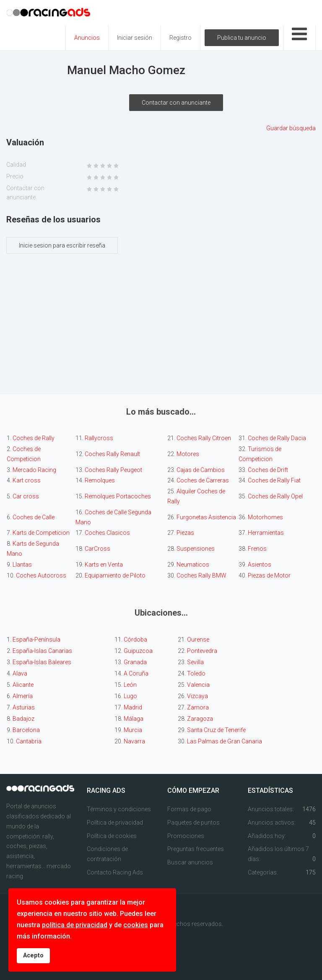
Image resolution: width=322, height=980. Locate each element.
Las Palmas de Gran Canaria (225, 741)
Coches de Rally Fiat (274, 480)
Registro (180, 38)
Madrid (133, 707)
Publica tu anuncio (242, 38)
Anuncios (87, 38)
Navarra (134, 741)
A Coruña (136, 673)
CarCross (97, 549)
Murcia (133, 730)
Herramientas (266, 533)
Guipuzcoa (138, 651)
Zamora (198, 707)
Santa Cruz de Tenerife (216, 730)
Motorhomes (265, 517)
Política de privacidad (115, 823)
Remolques (100, 480)
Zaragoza (200, 719)
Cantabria (29, 741)
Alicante (23, 685)
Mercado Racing (34, 470)
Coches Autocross (41, 575)
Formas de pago (189, 809)
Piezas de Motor (269, 575)
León (130, 685)
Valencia (198, 685)
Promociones (186, 836)
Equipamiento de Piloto (115, 575)
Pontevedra (202, 651)
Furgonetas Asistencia (206, 517)
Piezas (185, 533)
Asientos (260, 565)
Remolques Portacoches (117, 496)
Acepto (33, 955)
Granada (135, 662)
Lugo (130, 696)
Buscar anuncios (190, 862)
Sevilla (195, 662)
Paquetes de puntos (193, 823)
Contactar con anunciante (176, 103)
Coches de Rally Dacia (277, 438)
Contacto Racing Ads (115, 872)
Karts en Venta (104, 565)
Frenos (257, 549)
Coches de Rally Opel (275, 496)
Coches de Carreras (203, 480)
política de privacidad (75, 925)
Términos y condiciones (119, 809)
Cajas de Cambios (201, 470)
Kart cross (27, 480)
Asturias (24, 707)
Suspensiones (196, 549)
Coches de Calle (34, 517)
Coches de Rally (34, 438)
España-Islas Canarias (42, 651)
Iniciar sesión (135, 38)
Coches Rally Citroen (204, 438)
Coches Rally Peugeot (113, 470)
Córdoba (135, 640)
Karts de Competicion (41, 533)
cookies (136, 925)
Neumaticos (193, 565)
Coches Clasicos (107, 533)
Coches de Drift (268, 470)
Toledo (196, 673)
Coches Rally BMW (201, 575)
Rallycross (99, 438)
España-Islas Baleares (42, 662)
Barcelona (26, 730)
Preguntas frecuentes (196, 849)
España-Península (36, 640)
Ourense (198, 640)
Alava (20, 673)
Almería (23, 696)
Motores (188, 454)
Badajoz (23, 719)
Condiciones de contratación (107, 854)
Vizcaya (197, 696)
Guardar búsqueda (291, 128)
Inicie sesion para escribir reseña (62, 245)
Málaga (134, 719)
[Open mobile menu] (299, 38)
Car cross (26, 496)
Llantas (22, 565)
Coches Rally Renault (112, 454)
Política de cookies (112, 836)
